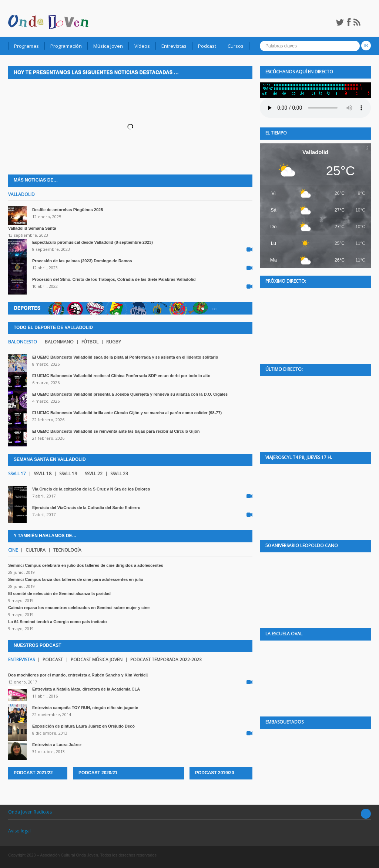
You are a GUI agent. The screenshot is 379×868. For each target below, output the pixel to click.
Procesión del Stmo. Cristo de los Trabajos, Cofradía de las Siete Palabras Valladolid (114, 279)
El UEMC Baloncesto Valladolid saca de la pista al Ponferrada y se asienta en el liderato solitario (125, 357)
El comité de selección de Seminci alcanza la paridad (59, 593)
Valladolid (21, 194)
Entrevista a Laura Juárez (57, 745)
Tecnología (67, 550)
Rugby (114, 342)
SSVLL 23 (119, 474)
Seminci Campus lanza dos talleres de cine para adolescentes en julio (76, 579)
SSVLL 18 (43, 474)
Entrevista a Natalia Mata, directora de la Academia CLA (86, 689)
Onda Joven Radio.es (30, 812)
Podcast (207, 46)
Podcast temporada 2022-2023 (166, 660)
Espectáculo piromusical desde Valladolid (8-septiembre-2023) (93, 242)
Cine (13, 550)
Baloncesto (23, 342)
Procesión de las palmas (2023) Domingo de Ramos (82, 261)
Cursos (236, 46)
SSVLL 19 (68, 474)
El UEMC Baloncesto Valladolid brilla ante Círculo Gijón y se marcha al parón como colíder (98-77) (127, 413)
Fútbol (90, 342)
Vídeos (142, 46)
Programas (26, 46)
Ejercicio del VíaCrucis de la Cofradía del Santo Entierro (86, 508)
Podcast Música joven (97, 660)
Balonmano (59, 342)
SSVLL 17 (17, 474)
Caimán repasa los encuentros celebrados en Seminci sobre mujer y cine (79, 608)
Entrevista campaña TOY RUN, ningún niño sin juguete (85, 708)
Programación (66, 46)
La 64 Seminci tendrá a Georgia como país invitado (58, 622)
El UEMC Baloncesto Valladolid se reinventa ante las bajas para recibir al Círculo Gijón (116, 431)
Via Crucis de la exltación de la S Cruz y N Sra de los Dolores (91, 489)
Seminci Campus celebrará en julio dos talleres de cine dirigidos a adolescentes (86, 565)
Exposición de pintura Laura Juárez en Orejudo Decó (83, 726)
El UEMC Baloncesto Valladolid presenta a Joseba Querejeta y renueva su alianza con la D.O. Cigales (130, 394)
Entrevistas (174, 46)
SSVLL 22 (94, 474)
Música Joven (108, 46)
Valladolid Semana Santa (32, 228)
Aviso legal (19, 831)
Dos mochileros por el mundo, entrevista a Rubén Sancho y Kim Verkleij (78, 675)
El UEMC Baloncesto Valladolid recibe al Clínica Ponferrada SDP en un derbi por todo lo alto (121, 376)
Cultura (36, 550)
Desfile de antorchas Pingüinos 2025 (68, 210)
